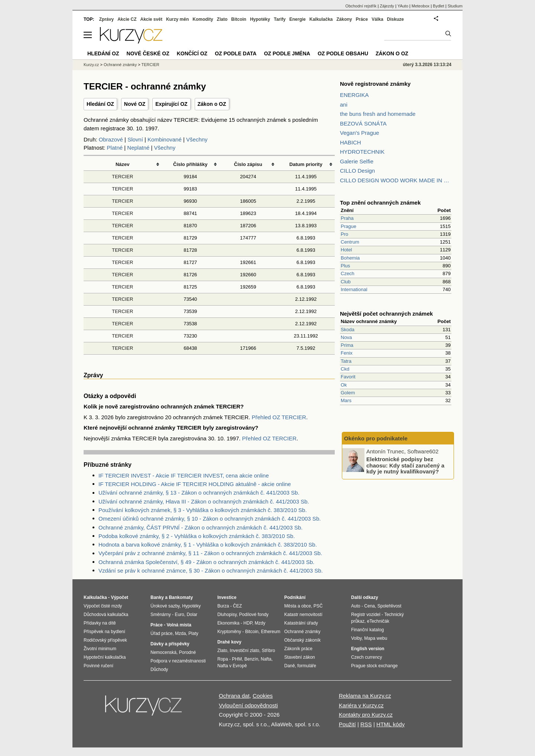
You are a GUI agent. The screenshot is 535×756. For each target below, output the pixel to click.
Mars (346, 400)
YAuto (403, 6)
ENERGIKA (354, 95)
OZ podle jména (287, 53)
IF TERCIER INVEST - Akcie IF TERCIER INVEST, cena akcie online (184, 475)
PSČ (318, 606)
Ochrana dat (234, 696)
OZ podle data (236, 53)
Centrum (350, 242)
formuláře (307, 666)
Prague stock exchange (374, 666)
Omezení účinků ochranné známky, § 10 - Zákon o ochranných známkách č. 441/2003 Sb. (210, 519)
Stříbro (268, 651)
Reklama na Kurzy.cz (365, 696)
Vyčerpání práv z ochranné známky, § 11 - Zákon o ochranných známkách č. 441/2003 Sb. (210, 553)
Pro (344, 234)
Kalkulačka (321, 19)
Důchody (159, 669)
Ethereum (270, 632)
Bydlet (439, 6)
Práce (362, 19)
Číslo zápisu (248, 164)
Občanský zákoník (302, 640)
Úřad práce (161, 633)
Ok (344, 385)
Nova (346, 337)
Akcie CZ (127, 19)
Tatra (346, 361)
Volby (356, 638)
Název (123, 164)
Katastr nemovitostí (303, 615)
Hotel (346, 250)
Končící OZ (192, 53)
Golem (348, 393)
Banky (157, 597)
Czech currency (367, 657)
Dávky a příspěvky (170, 644)
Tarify (280, 19)
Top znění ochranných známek (380, 203)
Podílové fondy (254, 615)
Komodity (203, 19)
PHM (237, 659)
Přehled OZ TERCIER (279, 417)
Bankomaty (181, 597)
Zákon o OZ (212, 104)
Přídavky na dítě (100, 623)
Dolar (192, 615)
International (354, 289)
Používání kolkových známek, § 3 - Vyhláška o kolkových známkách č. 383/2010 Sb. (203, 510)
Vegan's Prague (359, 133)
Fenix (347, 353)
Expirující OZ (171, 104)
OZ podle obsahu (343, 53)
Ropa (223, 659)
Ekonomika (228, 623)
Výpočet (119, 597)
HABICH (351, 142)
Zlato (222, 19)
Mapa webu (376, 638)
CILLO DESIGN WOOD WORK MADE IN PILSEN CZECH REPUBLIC (396, 180)
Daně (290, 666)
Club (346, 282)
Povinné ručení (98, 666)
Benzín (251, 659)
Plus (345, 266)
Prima (347, 345)
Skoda (348, 330)
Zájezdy (387, 6)
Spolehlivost (390, 606)
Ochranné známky (120, 65)
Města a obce (298, 606)
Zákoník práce (298, 649)
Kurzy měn (177, 19)
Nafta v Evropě (232, 666)
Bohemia (350, 258)
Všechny (197, 139)
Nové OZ (135, 104)
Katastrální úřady (301, 623)
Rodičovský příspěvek (105, 640)
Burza (223, 606)
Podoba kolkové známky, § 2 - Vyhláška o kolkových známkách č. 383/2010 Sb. (197, 536)
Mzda (180, 633)
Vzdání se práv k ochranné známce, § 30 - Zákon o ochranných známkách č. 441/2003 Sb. (211, 571)
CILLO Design (357, 171)
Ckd (345, 369)
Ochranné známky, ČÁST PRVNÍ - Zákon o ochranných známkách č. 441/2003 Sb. (200, 527)
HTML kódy (390, 724)
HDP (248, 623)
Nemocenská (163, 652)
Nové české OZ (148, 53)
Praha (347, 218)
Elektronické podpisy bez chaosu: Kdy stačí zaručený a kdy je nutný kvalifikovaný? (405, 465)
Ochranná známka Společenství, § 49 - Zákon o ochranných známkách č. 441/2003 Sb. (206, 562)
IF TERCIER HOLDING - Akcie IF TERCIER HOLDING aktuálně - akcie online (195, 484)
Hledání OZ (100, 104)
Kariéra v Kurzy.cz (361, 705)
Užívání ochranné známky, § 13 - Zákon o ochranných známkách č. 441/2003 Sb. (199, 493)
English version (368, 649)
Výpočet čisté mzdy (103, 606)
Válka (377, 19)
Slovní (135, 139)
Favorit (348, 377)
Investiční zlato (244, 651)
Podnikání (295, 597)
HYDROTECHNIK (362, 152)
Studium (455, 6)
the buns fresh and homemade (378, 114)
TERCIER (122, 177)
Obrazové (111, 139)
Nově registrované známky (375, 84)
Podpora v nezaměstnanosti (178, 661)
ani (344, 105)
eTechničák (378, 621)
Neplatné (138, 148)
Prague (348, 226)
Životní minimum (100, 649)
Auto (356, 606)
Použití (347, 724)
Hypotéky (260, 19)
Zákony (344, 19)
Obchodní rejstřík (361, 6)
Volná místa (179, 625)
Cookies (263, 696)
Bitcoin (239, 19)
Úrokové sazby (165, 606)
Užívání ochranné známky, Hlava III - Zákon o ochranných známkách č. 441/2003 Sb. (204, 501)
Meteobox (421, 6)
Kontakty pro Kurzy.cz (366, 715)
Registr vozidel (366, 615)
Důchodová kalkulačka (106, 615)
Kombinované (165, 139)
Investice (227, 597)
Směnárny (161, 615)
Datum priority (306, 164)
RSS (366, 724)
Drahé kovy (229, 642)
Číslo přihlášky (190, 164)
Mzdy (260, 623)
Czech (348, 273)
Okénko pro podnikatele (376, 438)
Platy (193, 633)
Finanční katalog (367, 630)
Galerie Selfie (357, 161)
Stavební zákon (300, 657)
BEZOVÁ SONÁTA (363, 123)
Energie (298, 19)
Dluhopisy (227, 615)
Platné (115, 148)
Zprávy (106, 19)
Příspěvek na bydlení (104, 632)
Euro (179, 615)
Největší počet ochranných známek (386, 314)
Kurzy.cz (91, 65)
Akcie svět (151, 19)
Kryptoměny (229, 632)
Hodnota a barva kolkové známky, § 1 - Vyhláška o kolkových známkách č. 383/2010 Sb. (208, 545)
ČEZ (237, 606)
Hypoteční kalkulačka (105, 657)
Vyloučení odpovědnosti (248, 705)
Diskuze (395, 19)
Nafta (266, 659)
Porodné (187, 652)
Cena (369, 606)
